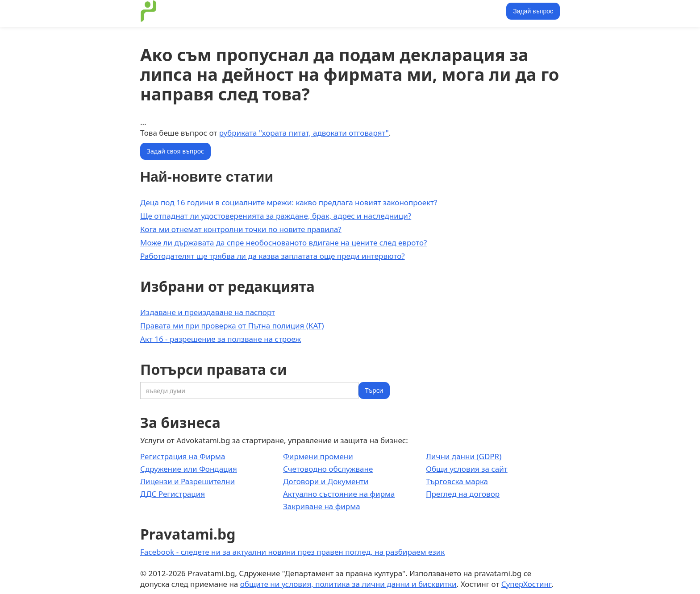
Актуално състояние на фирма (339, 494)
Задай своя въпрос (175, 151)
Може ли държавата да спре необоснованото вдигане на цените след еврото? (283, 243)
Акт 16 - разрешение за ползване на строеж (221, 339)
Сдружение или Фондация (189, 469)
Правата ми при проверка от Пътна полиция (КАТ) (232, 326)
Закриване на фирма (322, 506)
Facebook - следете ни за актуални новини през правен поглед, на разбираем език (292, 552)
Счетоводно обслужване (328, 469)
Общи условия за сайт (467, 469)
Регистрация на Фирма (183, 456)
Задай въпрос (533, 11)
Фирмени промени (318, 456)
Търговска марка (457, 481)
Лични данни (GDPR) (464, 456)
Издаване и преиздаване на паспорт (208, 312)
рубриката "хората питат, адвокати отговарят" (304, 133)
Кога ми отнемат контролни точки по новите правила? (241, 229)
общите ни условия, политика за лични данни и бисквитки (348, 584)
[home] (149, 11)
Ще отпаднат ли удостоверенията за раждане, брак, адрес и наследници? (276, 216)
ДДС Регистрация (173, 494)
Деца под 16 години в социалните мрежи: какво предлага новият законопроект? (289, 202)
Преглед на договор (463, 494)
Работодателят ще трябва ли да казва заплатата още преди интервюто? (273, 256)
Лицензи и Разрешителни (187, 481)
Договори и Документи (326, 481)
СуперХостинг (527, 584)
